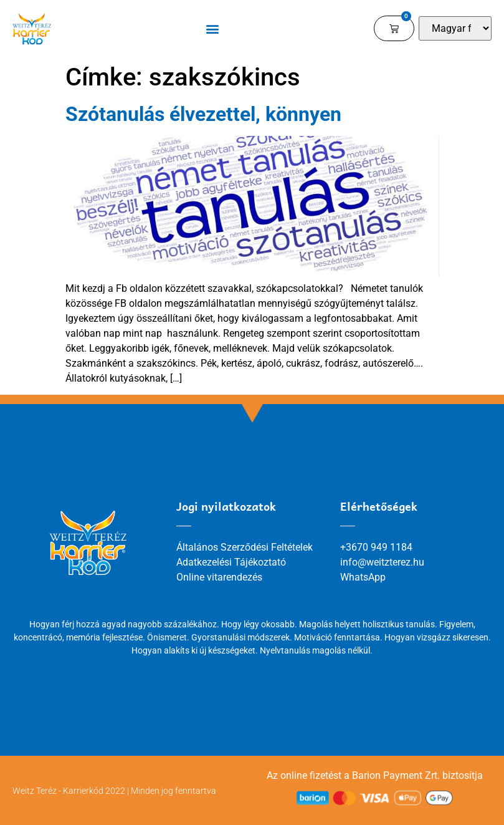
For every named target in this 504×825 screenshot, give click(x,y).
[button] (213, 28)
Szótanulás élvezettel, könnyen (203, 114)
